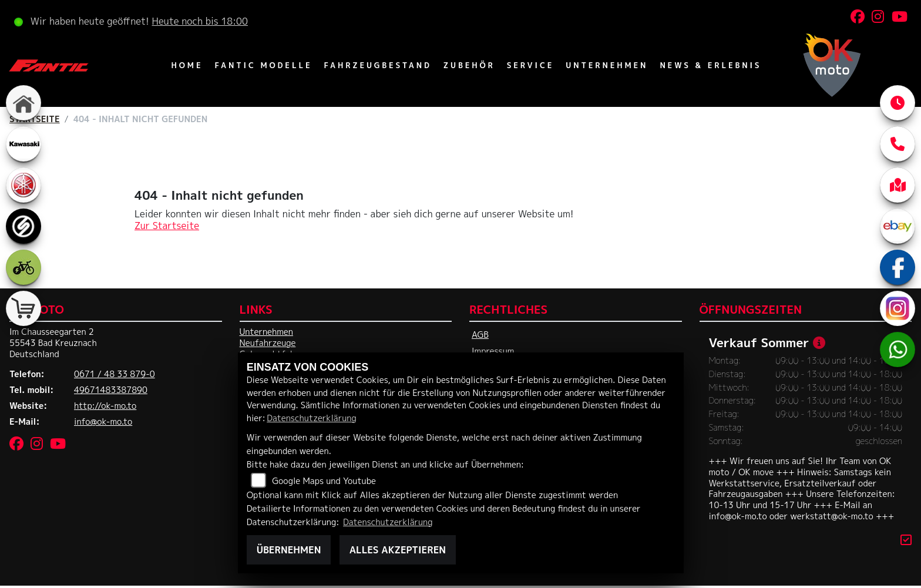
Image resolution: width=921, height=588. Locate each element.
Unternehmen (607, 65)
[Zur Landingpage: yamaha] (23, 185)
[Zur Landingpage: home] (23, 103)
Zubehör (469, 65)
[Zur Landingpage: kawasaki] (23, 144)
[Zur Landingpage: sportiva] (23, 226)
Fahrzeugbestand (377, 65)
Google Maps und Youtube (324, 481)
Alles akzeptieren (398, 550)
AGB (480, 335)
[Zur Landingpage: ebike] (23, 267)
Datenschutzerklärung (311, 418)
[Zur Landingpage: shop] (23, 308)
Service (531, 65)
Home (187, 65)
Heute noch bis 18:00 (200, 21)
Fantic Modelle (263, 65)
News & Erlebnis (710, 65)
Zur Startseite (167, 226)
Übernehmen (289, 550)
